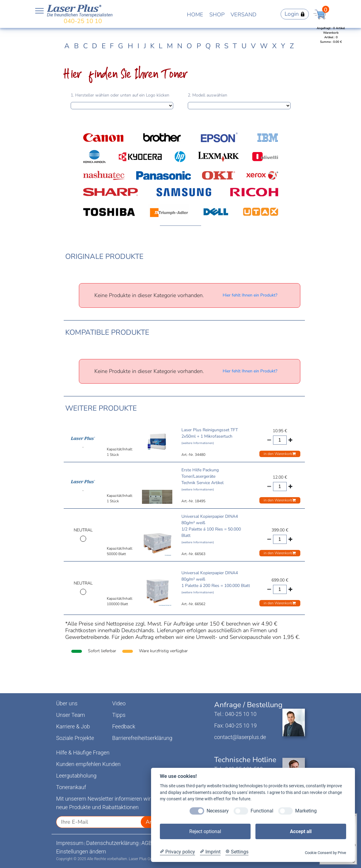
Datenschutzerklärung (112, 843)
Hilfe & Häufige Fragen (83, 753)
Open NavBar (39, 11)
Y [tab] (283, 46)
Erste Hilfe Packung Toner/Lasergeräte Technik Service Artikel (202, 479)
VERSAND (243, 15)
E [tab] (104, 46)
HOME (195, 15)
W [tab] (264, 46)
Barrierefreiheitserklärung (142, 738)
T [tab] (235, 46)
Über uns (67, 703)
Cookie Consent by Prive (326, 853)
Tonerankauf (71, 787)
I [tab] (138, 46)
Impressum (70, 843)
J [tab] (145, 46)
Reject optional (205, 831)
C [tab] (85, 46)
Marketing (306, 811)
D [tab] (94, 46)
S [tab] (226, 46)
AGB (147, 843)
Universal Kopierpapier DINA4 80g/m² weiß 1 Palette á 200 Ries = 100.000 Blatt (216, 582)
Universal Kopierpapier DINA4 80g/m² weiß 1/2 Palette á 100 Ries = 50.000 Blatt (211, 529)
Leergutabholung (76, 776)
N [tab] (180, 46)
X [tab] (274, 46)
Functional (262, 811)
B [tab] (76, 46)
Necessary (218, 811)
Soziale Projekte (75, 738)
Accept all (301, 831)
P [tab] (199, 46)
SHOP (217, 15)
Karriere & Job (73, 726)
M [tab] (170, 46)
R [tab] (218, 46)
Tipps (119, 715)
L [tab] (160, 46)
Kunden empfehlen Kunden (88, 764)
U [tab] (244, 46)
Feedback (124, 726)
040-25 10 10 (83, 21)
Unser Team (71, 715)
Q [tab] (208, 46)
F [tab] (112, 46)
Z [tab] (292, 46)
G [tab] (121, 46)
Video (119, 703)
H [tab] (130, 46)
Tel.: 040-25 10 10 (235, 714)
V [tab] (253, 46)
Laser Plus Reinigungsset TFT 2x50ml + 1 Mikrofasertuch (210, 436)
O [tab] (189, 46)
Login (295, 14)
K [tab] (152, 46)
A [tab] (67, 46)
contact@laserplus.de (240, 737)
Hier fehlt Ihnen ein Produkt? (250, 295)
